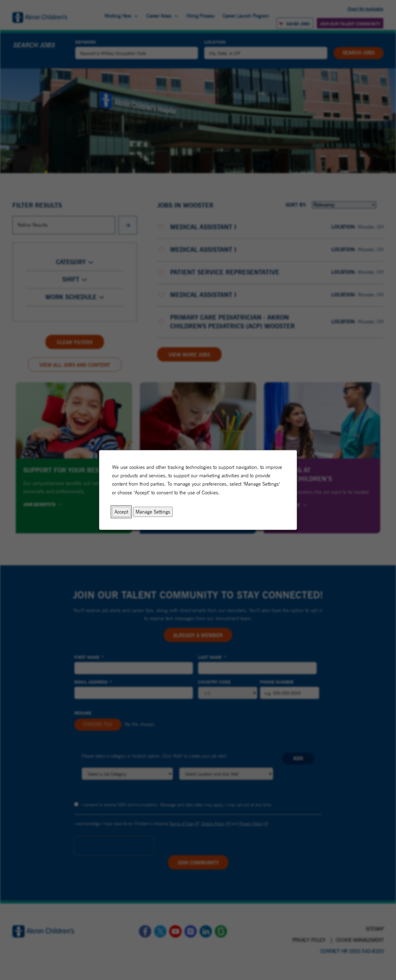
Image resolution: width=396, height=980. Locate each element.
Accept (121, 512)
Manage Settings (153, 512)
